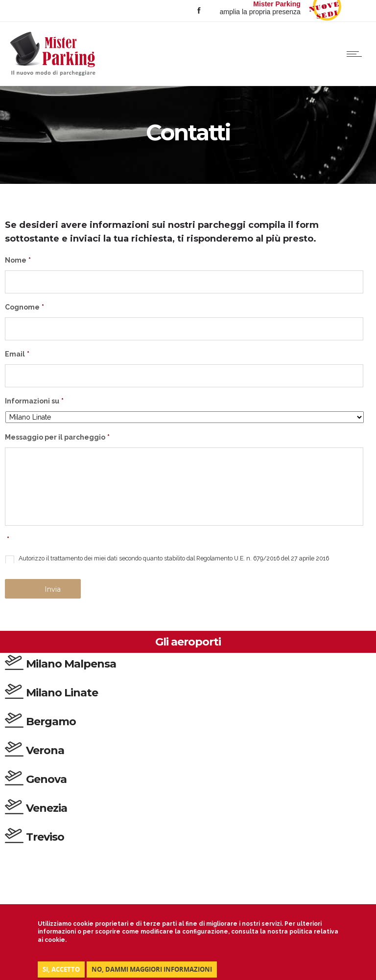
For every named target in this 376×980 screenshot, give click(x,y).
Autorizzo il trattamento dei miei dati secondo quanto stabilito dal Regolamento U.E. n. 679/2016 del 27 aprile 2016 (174, 558)
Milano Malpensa (71, 664)
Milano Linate (62, 693)
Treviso (45, 837)
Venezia (47, 808)
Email (17, 354)
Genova (46, 779)
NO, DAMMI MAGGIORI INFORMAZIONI (152, 969)
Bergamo (51, 722)
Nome (18, 260)
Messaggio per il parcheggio (57, 437)
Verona (45, 750)
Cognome (24, 307)
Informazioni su (34, 401)
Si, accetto (61, 969)
